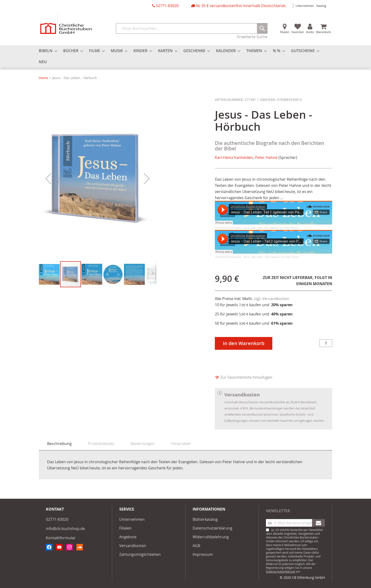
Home (43, 78)
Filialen (285, 32)
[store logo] (66, 24)
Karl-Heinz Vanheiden (234, 157)
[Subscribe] (318, 523)
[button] (48, 179)
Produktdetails (101, 444)
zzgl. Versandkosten (272, 299)
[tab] (59, 444)
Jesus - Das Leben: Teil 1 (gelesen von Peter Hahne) (271, 228)
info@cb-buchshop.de (65, 529)
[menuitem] (47, 51)
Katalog (321, 6)
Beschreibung (59, 444)
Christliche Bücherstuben (228, 228)
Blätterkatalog (205, 519)
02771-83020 (167, 6)
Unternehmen (305, 6)
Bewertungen (143, 444)
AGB (196, 546)
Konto (310, 32)
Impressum (203, 554)
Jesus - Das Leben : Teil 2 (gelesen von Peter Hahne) (271, 257)
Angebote (128, 537)
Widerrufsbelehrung (211, 537)
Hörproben (181, 444)
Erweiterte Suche (252, 37)
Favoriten (298, 32)
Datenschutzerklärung (212, 528)
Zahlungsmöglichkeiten (140, 554)
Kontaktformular (61, 538)
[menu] (185, 56)
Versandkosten (133, 546)
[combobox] (192, 28)
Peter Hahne (266, 157)
